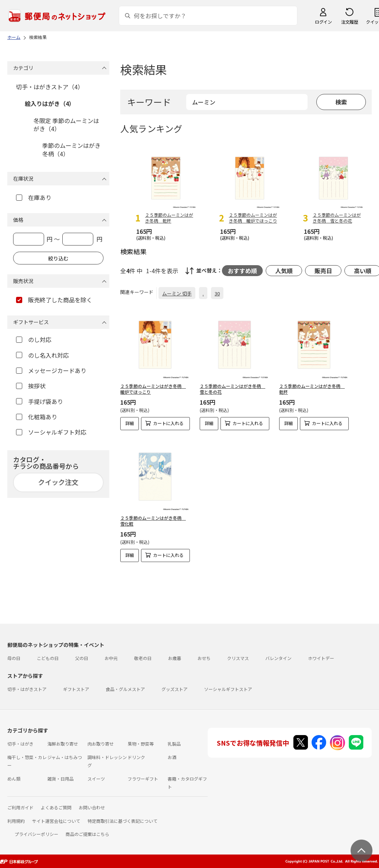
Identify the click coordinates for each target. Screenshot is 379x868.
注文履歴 (349, 22)
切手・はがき (20, 744)
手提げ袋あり (40, 401)
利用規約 (16, 821)
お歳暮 (175, 658)
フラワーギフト (143, 779)
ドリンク (136, 757)
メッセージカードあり (51, 370)
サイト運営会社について (56, 821)
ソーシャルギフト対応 (51, 432)
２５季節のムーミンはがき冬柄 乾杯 (312, 389)
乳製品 (174, 744)
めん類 (14, 779)
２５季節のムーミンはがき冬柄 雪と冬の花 (233, 389)
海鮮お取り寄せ (63, 744)
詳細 (130, 423)
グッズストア (175, 689)
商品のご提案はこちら (87, 834)
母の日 (14, 658)
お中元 (111, 658)
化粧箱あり (37, 417)
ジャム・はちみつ (65, 757)
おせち (204, 658)
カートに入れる (168, 423)
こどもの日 (48, 658)
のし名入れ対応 (42, 355)
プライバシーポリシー (36, 834)
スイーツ (96, 779)
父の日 (82, 658)
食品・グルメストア (125, 689)
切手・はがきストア (27, 689)
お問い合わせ (92, 807)
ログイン (323, 22)
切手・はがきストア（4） (50, 87)
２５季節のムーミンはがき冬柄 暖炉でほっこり (153, 389)
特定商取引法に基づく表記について (122, 821)
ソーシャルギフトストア (228, 689)
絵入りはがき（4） (50, 103)
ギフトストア (76, 689)
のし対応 (34, 339)
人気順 (284, 271)
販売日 (323, 271)
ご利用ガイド (20, 807)
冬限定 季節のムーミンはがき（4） (66, 125)
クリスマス (238, 658)
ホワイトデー (321, 658)
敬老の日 (143, 658)
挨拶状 (31, 386)
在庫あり (34, 197)
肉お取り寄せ (101, 744)
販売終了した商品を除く (54, 300)
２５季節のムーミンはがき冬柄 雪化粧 (153, 521)
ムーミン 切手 (177, 293)
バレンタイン (278, 658)
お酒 (172, 757)
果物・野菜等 (141, 744)
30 (217, 293)
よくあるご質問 (56, 807)
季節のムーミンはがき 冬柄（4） (71, 149)
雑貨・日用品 (60, 779)
